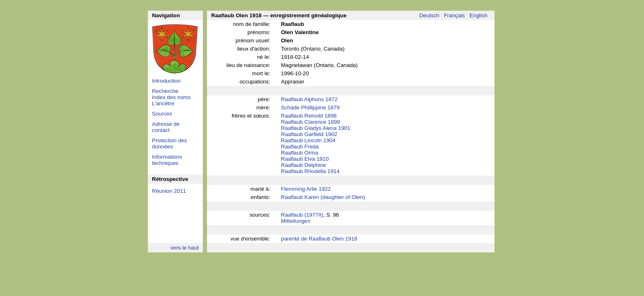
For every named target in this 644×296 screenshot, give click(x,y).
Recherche (165, 91)
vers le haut (185, 248)
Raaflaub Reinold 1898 (309, 116)
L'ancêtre (163, 103)
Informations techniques (167, 160)
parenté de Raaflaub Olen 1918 (319, 239)
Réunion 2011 (169, 191)
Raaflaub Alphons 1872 (309, 99)
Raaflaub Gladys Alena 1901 (316, 128)
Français (454, 15)
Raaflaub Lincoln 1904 (308, 140)
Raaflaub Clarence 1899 (310, 122)
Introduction (166, 81)
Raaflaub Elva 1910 (305, 159)
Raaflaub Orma (299, 153)
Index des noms (171, 97)
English (478, 15)
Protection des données (169, 143)
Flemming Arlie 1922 (306, 189)
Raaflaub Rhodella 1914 (310, 171)
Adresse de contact (166, 127)
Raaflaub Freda (300, 147)
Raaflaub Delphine (304, 165)
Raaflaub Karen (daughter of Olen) (323, 197)
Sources (162, 114)
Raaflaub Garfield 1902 (309, 134)
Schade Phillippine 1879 (310, 108)
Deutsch (429, 15)
